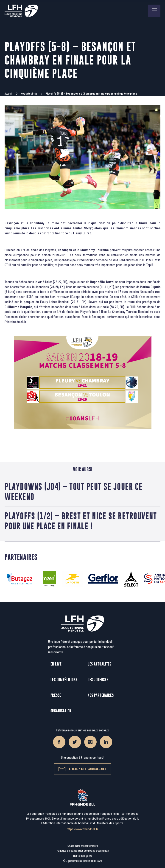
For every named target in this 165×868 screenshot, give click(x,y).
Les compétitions (64, 680)
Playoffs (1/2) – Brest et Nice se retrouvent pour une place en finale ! (81, 521)
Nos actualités (29, 94)
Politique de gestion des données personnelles (82, 851)
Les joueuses (98, 680)
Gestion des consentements (83, 846)
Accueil (8, 94)
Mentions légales (82, 856)
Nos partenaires (101, 695)
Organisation (61, 711)
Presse (56, 695)
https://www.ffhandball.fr (82, 829)
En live (56, 664)
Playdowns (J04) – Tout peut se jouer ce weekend (74, 492)
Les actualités (99, 664)
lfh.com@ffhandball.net (82, 769)
